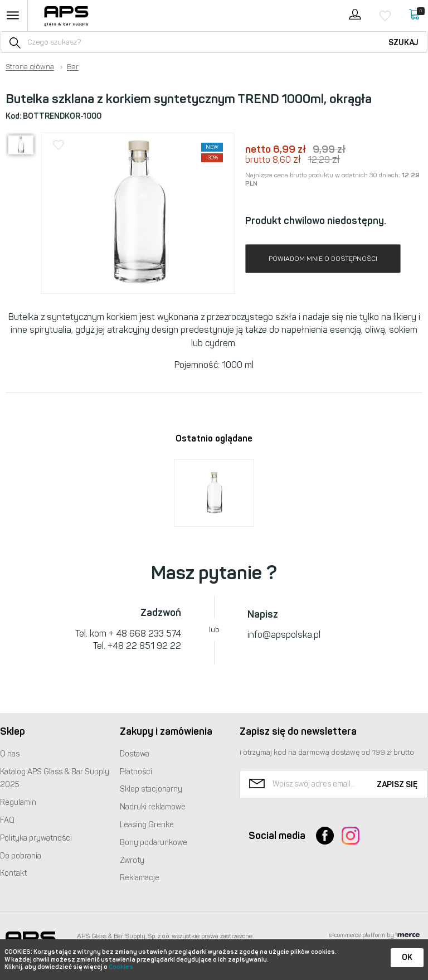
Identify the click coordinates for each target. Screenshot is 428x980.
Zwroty (132, 860)
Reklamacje (140, 878)
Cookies (121, 967)
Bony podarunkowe (154, 843)
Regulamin (18, 802)
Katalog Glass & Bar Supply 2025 (55, 778)
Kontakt (13, 873)
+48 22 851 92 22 (144, 646)
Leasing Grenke (147, 825)
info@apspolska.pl (284, 635)
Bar (73, 67)
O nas (10, 754)
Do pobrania (21, 856)
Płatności (136, 772)
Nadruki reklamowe (153, 807)
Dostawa (135, 754)
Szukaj (403, 43)
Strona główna (30, 67)
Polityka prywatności (36, 838)
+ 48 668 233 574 (145, 634)
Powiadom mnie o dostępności (323, 259)
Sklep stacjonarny (151, 789)
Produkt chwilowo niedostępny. (316, 221)
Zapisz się (397, 785)
